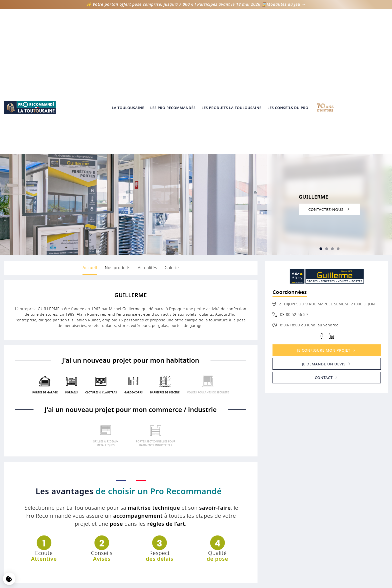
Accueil (90, 139)
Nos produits (117, 139)
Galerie (172, 139)
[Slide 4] (332, 120)
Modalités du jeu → (286, 4)
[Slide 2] (321, 120)
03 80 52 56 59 (294, 185)
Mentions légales (196, 526)
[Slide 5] (338, 120)
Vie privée (196, 532)
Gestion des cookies (196, 539)
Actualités (147, 139)
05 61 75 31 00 (323, 537)
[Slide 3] (327, 120)
